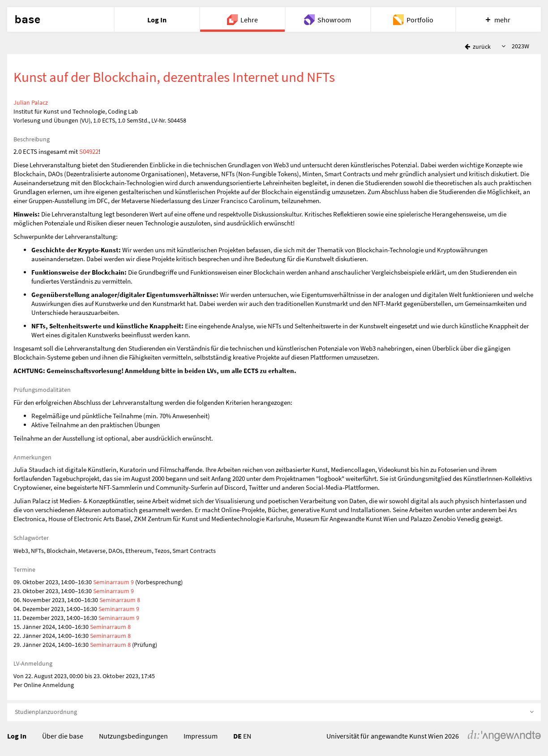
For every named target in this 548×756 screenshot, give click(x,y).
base (27, 20)
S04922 (89, 151)
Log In (17, 736)
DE (238, 736)
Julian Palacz (31, 102)
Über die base (63, 736)
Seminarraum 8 (120, 600)
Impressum (201, 736)
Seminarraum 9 (113, 582)
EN (247, 736)
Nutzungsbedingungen (133, 736)
